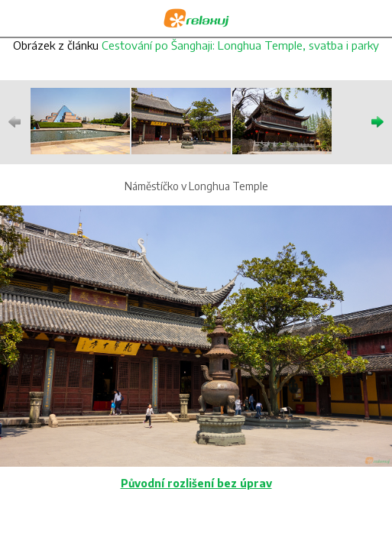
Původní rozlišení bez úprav (196, 483)
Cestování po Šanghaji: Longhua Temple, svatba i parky (240, 45)
